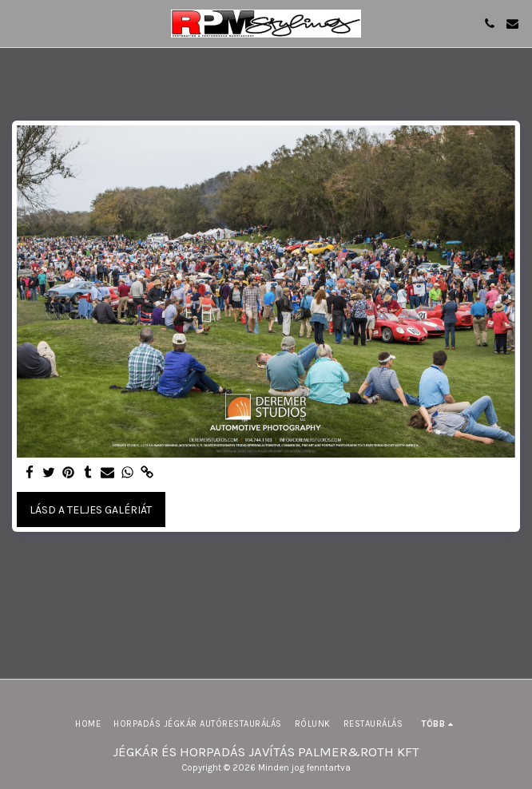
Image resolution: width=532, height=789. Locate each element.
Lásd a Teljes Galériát (91, 510)
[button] (18, 23)
